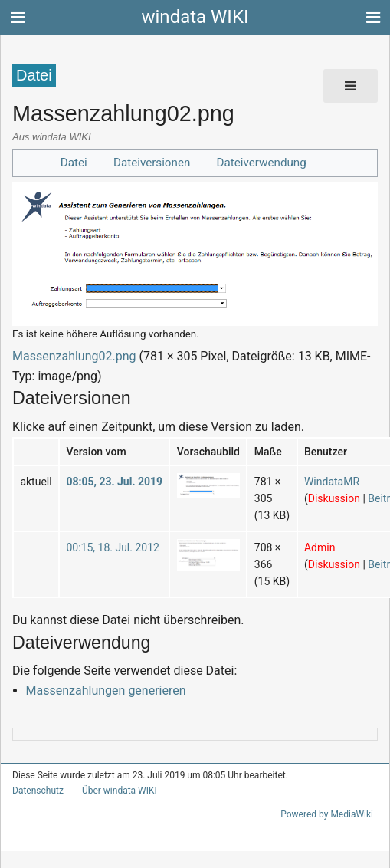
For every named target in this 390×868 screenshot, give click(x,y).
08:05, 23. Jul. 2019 (107, 481)
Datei (81, 162)
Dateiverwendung (257, 162)
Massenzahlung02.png (67, 356)
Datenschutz (35, 791)
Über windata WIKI (113, 791)
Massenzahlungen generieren (97, 690)
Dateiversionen (155, 162)
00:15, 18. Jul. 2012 (106, 547)
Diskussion (314, 498)
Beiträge (364, 498)
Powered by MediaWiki (329, 814)
